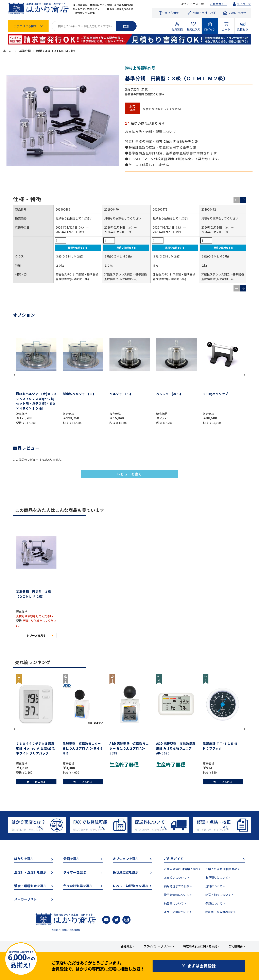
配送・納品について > (219, 895)
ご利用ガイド (218, 4)
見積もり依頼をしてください (74, 218)
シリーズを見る (36, 635)
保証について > (215, 903)
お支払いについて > (176, 877)
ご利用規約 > (237, 946)
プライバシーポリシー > (159, 946)
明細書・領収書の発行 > (221, 912)
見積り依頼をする (78, 247)
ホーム (7, 51)
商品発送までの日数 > (178, 886)
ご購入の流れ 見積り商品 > (222, 869)
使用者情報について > (178, 895)
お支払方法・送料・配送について (151, 131)
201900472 (209, 209)
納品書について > (175, 903)
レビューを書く (129, 474)
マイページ (244, 4)
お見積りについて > (218, 877)
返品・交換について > (178, 912)
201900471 (160, 209)
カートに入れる (36, 782)
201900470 (111, 209)
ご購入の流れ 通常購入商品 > (182, 869)
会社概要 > (128, 946)
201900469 (63, 209)
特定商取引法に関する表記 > (201, 946)
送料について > (215, 886)
